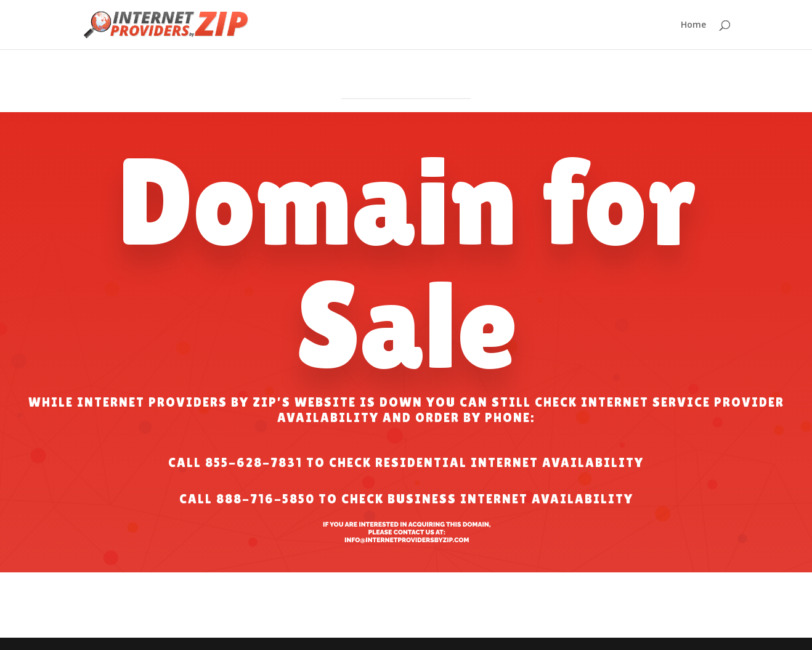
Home (693, 25)
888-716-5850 (266, 499)
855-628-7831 (254, 463)
